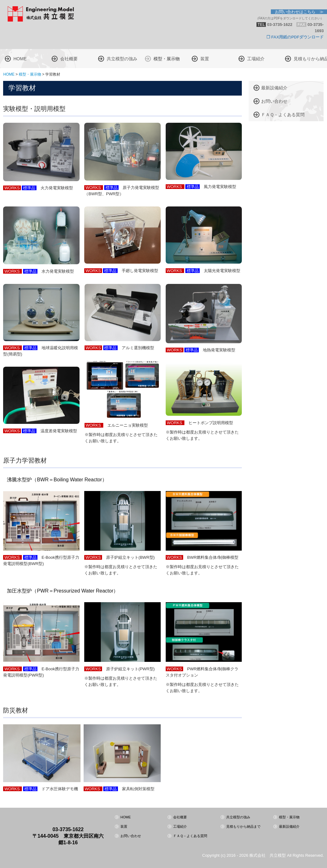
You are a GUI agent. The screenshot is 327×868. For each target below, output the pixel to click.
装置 (205, 59)
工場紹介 (256, 59)
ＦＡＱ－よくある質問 (283, 115)
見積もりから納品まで (310, 59)
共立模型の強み (122, 59)
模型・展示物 (167, 59)
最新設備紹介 (274, 88)
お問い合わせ (274, 101)
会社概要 (69, 59)
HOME (20, 59)
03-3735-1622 (68, 829)
